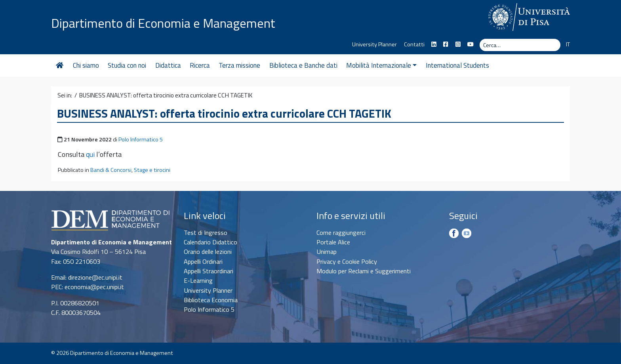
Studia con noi (127, 65)
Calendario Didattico (210, 242)
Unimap (327, 252)
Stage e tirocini (152, 170)
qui (90, 154)
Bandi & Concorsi (111, 170)
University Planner (374, 44)
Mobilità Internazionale (381, 65)
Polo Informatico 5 (141, 139)
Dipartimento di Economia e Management (163, 23)
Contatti (414, 44)
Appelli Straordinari (209, 271)
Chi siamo (86, 65)
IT (568, 44)
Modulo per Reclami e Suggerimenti (364, 271)
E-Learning (198, 280)
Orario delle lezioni (208, 252)
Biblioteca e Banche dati (303, 65)
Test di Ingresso (206, 233)
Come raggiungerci (341, 233)
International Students (457, 65)
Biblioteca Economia (211, 300)
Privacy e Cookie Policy (347, 261)
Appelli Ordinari (203, 261)
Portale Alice (333, 242)
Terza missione (239, 65)
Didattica (168, 65)
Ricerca (200, 65)
